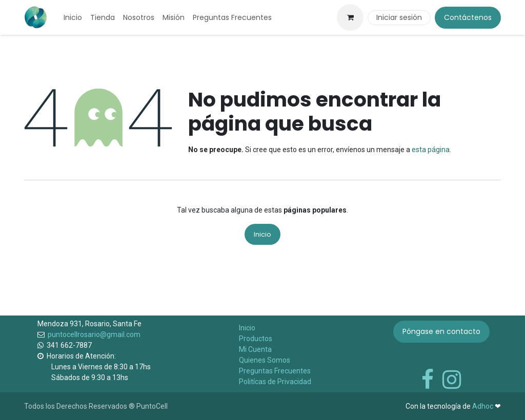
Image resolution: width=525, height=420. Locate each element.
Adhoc (483, 406)
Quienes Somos (265, 360)
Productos (256, 339)
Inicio (262, 234)
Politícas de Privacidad (275, 382)
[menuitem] (73, 18)
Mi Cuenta (255, 349)
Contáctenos (468, 17)
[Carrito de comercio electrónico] (350, 17)
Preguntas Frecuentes (275, 371)
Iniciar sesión (399, 17)
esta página (431, 150)
